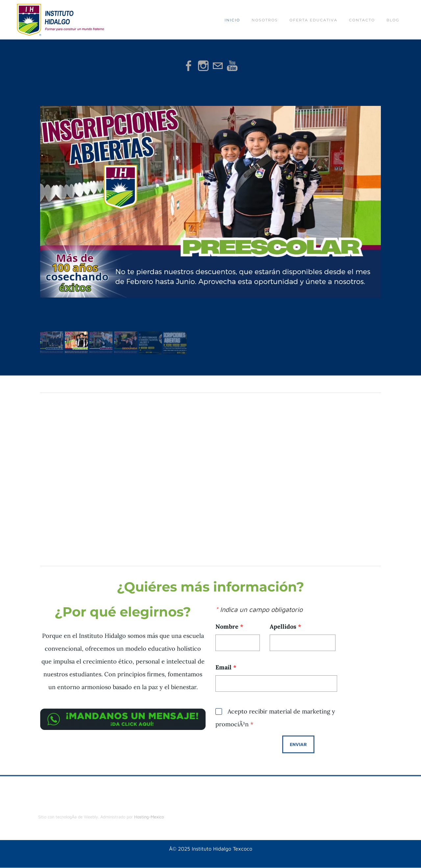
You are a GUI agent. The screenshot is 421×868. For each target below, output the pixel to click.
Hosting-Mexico (149, 817)
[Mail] (218, 66)
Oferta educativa (313, 20)
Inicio (232, 20)
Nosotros (265, 20)
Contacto (362, 20)
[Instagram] (203, 66)
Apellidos (285, 627)
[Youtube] (232, 66)
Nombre (229, 627)
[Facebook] (189, 66)
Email (226, 667)
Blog (393, 20)
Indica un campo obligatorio (259, 609)
